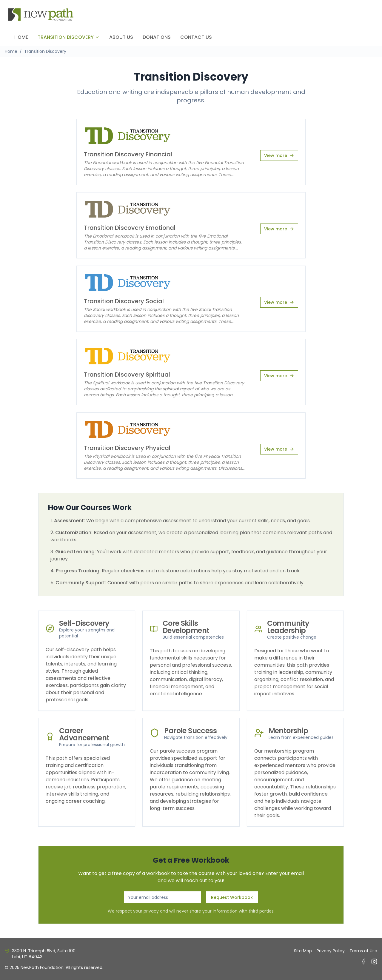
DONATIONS (157, 37)
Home (11, 51)
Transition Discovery (45, 51)
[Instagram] (374, 961)
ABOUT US (121, 37)
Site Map (303, 951)
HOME (21, 37)
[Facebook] (363, 961)
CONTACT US (196, 37)
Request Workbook (232, 897)
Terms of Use (363, 951)
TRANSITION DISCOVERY (69, 37)
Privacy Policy (331, 951)
